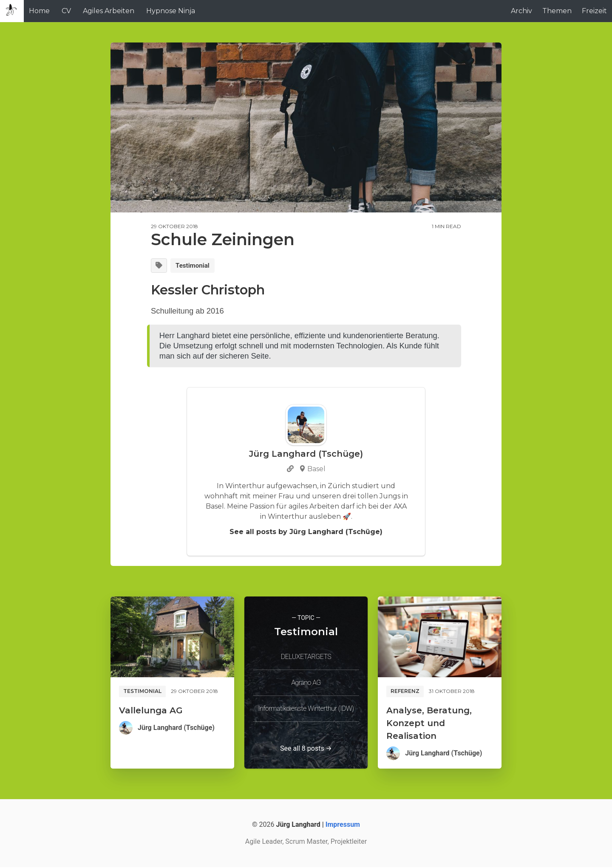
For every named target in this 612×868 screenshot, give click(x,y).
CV (66, 11)
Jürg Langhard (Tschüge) (176, 728)
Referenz (405, 692)
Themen (557, 11)
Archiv (521, 11)
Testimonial (195, 266)
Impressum (343, 825)
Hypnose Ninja (171, 11)
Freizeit (594, 11)
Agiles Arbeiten (109, 11)
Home (39, 11)
